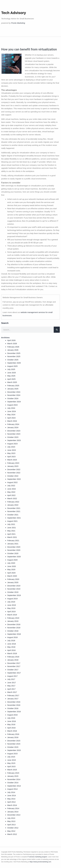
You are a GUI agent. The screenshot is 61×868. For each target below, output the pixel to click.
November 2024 (14, 395)
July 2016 (11, 718)
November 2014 (14, 779)
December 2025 (14, 353)
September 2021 (14, 518)
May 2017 (11, 686)
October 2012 (13, 828)
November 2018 (14, 628)
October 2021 (13, 515)
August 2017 (12, 676)
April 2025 (11, 379)
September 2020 (14, 557)
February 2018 (13, 657)
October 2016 (13, 708)
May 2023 (11, 453)
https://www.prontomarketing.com (40, 862)
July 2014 (11, 792)
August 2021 (12, 521)
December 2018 (14, 624)
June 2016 (12, 721)
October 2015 (13, 747)
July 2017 (11, 679)
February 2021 (13, 540)
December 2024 (14, 392)
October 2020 (13, 553)
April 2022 (11, 495)
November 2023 (14, 434)
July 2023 (11, 447)
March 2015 (12, 770)
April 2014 (11, 802)
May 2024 (11, 415)
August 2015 (12, 754)
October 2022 (13, 476)
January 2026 (13, 350)
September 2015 (14, 750)
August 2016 (12, 715)
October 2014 (13, 783)
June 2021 (12, 528)
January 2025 (13, 389)
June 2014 (12, 795)
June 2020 (12, 566)
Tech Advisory (14, 13)
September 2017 (14, 673)
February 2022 (13, 502)
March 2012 (12, 834)
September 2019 (14, 595)
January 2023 (13, 466)
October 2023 (13, 437)
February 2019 (13, 618)
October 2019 (13, 592)
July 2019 (11, 602)
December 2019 (14, 586)
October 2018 (13, 631)
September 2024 (14, 402)
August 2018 (12, 637)
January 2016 (13, 737)
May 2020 (11, 569)
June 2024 (12, 411)
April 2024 (11, 418)
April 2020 (11, 573)
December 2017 (14, 663)
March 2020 (12, 576)
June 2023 (12, 450)
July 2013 (11, 818)
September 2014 (14, 786)
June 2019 (12, 605)
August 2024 (12, 405)
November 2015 (14, 744)
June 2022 (12, 489)
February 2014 (13, 808)
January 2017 (13, 699)
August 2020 (12, 560)
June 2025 (12, 373)
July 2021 (11, 524)
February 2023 (13, 463)
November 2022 (14, 473)
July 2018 (11, 640)
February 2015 (13, 773)
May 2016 (11, 724)
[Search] (57, 330)
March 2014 (12, 805)
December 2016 (14, 702)
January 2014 (13, 812)
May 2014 (11, 799)
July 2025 (11, 369)
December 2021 (14, 508)
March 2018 (12, 653)
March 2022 (12, 498)
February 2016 (13, 734)
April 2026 (11, 340)
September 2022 (14, 479)
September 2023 (14, 440)
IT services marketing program (37, 857)
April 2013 (11, 825)
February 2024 (13, 424)
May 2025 (11, 376)
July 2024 (11, 408)
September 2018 (14, 634)
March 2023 (12, 460)
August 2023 (12, 444)
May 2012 (11, 831)
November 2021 (14, 511)
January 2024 (13, 427)
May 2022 (11, 492)
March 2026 (12, 343)
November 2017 (14, 666)
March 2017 (12, 692)
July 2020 (11, 563)
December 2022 (14, 469)
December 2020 (14, 547)
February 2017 (13, 695)
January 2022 (13, 505)
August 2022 (12, 482)
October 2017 (13, 670)
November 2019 (14, 589)
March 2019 (12, 615)
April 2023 (11, 457)
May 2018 (11, 647)
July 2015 (11, 757)
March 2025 (12, 382)
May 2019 (11, 608)
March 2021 (12, 537)
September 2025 (14, 363)
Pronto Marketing (18, 23)
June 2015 (12, 760)
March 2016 (12, 731)
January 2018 (13, 660)
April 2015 (11, 766)
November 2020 (14, 550)
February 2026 (13, 347)
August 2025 (12, 366)
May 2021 (11, 531)
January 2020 (13, 582)
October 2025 (13, 360)
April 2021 (11, 534)
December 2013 (14, 815)
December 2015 (14, 741)
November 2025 (14, 356)
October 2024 (13, 398)
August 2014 (12, 789)
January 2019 (13, 621)
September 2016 (14, 712)
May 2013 (11, 821)
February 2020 (13, 579)
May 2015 (11, 763)
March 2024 (12, 421)
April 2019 (11, 611)
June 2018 (12, 644)
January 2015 (13, 776)
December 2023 (14, 431)
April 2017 (11, 689)
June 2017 (12, 683)
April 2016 (11, 728)
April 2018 (11, 650)
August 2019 (12, 599)
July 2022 (11, 486)
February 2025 (13, 386)
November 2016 (14, 705)
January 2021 (13, 544)
